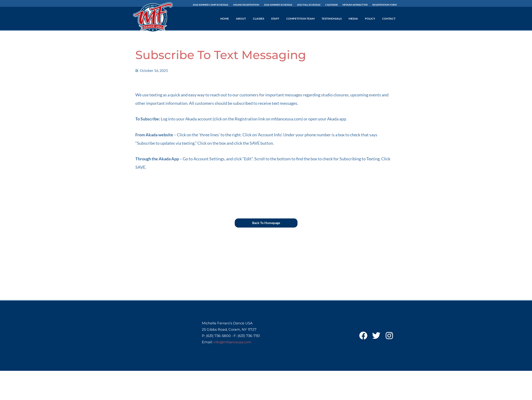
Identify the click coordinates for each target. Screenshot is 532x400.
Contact (389, 19)
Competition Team (300, 19)
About (241, 19)
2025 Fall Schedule (309, 5)
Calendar (332, 5)
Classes (259, 19)
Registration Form (385, 5)
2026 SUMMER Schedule (278, 5)
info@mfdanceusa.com (234, 342)
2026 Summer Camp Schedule (211, 5)
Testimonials (332, 19)
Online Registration (246, 5)
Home (225, 19)
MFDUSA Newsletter (355, 5)
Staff (275, 19)
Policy (370, 19)
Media (353, 19)
